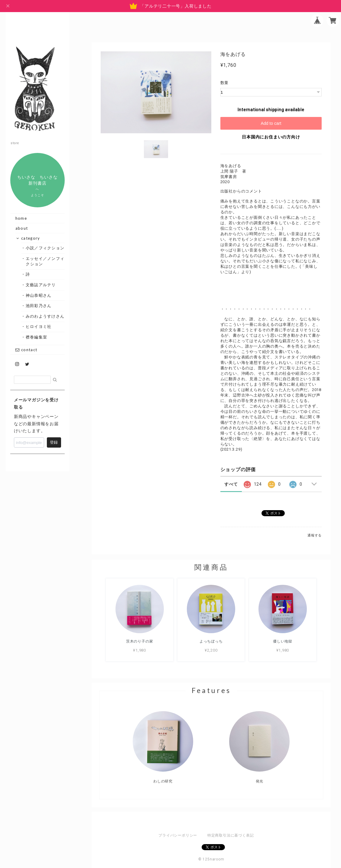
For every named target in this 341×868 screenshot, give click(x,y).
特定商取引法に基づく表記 (231, 835)
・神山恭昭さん (39, 295)
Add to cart (271, 123)
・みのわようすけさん (45, 316)
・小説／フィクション (45, 248)
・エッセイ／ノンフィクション (45, 261)
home (21, 218)
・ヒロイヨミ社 (39, 326)
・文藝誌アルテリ (41, 285)
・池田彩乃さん (39, 306)
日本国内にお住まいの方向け (271, 137)
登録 (54, 442)
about (22, 228)
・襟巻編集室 (36, 337)
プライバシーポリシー (178, 835)
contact (26, 350)
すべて (231, 484)
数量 (225, 83)
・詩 (28, 274)
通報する (315, 535)
